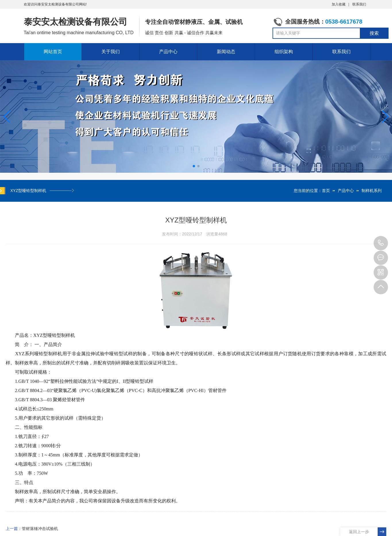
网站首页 (53, 52)
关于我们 (111, 52)
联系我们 (359, 4)
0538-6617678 (381, 243)
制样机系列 (372, 191)
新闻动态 (226, 52)
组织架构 (284, 52)
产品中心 (168, 52)
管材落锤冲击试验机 (40, 529)
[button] (385, 117)
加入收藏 (339, 4)
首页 (326, 191)
